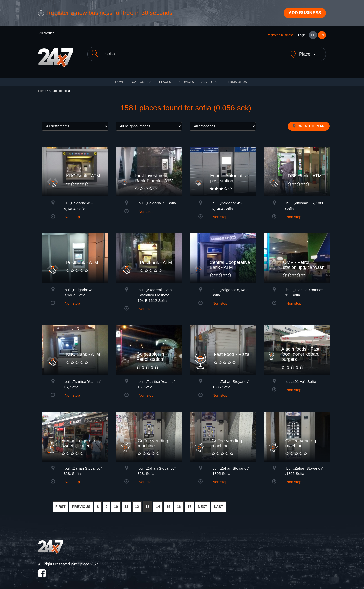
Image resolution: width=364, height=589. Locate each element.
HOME (120, 78)
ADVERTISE (210, 78)
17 (189, 503)
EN (322, 36)
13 (147, 503)
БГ (313, 36)
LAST (218, 503)
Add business (303, 13)
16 (179, 503)
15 (168, 503)
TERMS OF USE (238, 78)
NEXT (203, 503)
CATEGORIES (142, 78)
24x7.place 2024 (85, 561)
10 (116, 503)
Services (186, 78)
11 (126, 503)
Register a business (280, 36)
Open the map (309, 122)
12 (137, 503)
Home (42, 87)
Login (302, 36)
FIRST (60, 503)
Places (165, 78)
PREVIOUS (81, 503)
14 (158, 503)
